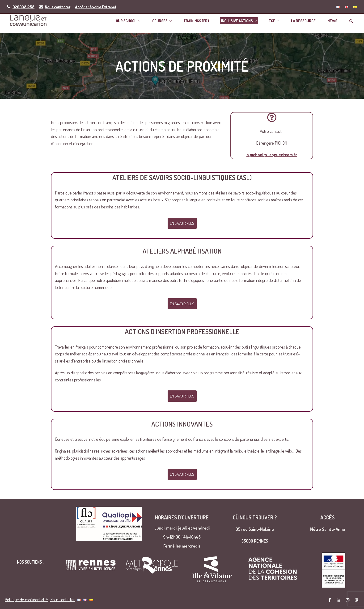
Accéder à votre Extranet (96, 7)
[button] (354, 22)
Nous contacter (58, 7)
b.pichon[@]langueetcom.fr (272, 157)
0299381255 (23, 7)
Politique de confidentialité (26, 600)
